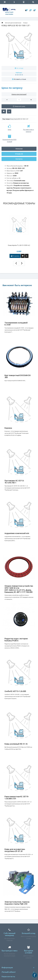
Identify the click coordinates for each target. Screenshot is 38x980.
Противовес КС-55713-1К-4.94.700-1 (14, 482)
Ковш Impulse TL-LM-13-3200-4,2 (19, 245)
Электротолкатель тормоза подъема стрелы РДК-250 (17, 903)
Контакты (19, 159)
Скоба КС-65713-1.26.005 (15, 691)
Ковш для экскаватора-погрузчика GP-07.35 (15, 850)
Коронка (8, 428)
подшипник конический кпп (17, 533)
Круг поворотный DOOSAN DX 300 (18, 376)
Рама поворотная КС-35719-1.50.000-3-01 (17, 798)
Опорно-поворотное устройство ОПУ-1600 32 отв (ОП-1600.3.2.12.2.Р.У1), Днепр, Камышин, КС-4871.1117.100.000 (19, 589)
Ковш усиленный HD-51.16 (16, 744)
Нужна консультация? (19, 94)
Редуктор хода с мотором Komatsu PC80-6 (16, 640)
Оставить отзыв (20, 79)
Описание (19, 149)
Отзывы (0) (19, 154)
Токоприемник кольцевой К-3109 (16, 324)
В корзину (15, 256)
